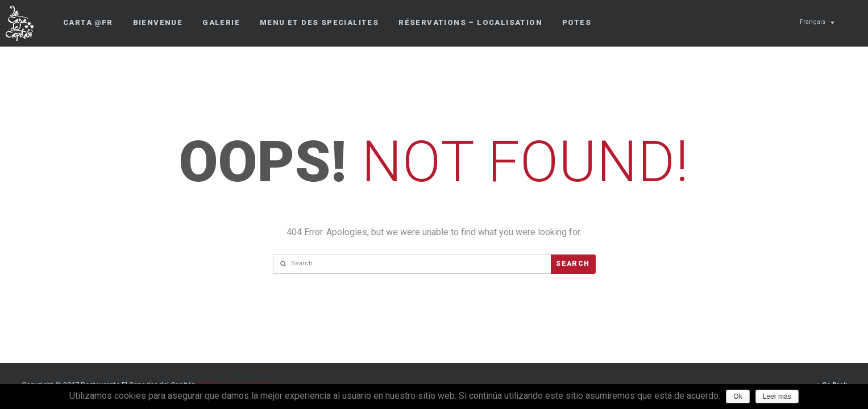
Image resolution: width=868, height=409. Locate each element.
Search (573, 264)
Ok (738, 397)
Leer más (777, 397)
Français (813, 22)
